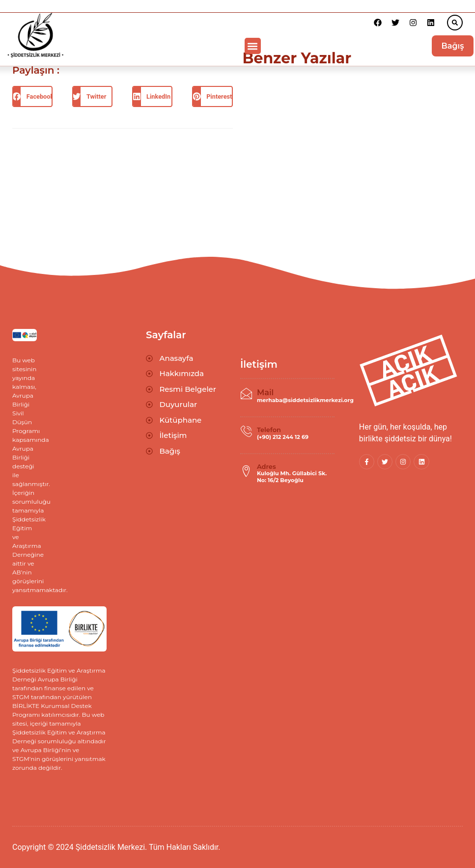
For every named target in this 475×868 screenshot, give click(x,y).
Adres (266, 466)
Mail (265, 393)
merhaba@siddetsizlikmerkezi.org (305, 400)
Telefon (269, 430)
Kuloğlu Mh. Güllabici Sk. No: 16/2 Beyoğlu (292, 476)
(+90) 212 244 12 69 (283, 437)
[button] (455, 23)
